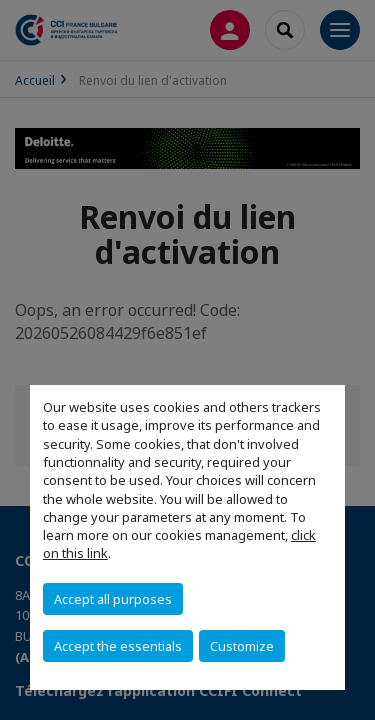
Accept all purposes (113, 599)
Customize (242, 646)
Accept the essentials (118, 646)
